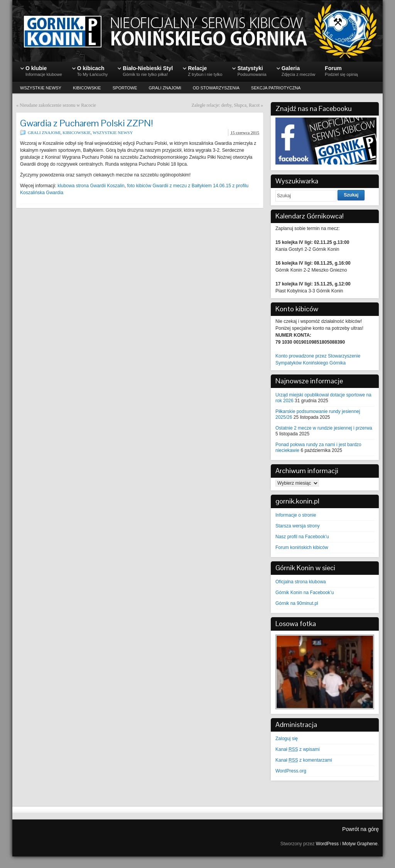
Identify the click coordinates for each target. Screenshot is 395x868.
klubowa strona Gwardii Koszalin (91, 186)
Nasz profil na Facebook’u (302, 537)
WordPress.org (291, 771)
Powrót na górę (360, 829)
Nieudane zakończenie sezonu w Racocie (58, 105)
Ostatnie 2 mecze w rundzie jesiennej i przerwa (324, 428)
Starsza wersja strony (298, 526)
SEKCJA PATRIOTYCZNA (276, 88)
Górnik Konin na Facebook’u (305, 593)
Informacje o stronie (296, 515)
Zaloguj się (287, 739)
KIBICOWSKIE (87, 88)
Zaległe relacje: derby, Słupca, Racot (226, 105)
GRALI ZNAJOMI (165, 88)
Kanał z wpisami (298, 749)
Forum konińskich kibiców (302, 547)
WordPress (327, 844)
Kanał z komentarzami (304, 760)
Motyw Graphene (360, 844)
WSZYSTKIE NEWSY (41, 88)
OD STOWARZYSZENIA (216, 88)
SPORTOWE (125, 88)
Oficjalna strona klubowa (301, 582)
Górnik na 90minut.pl (297, 603)
